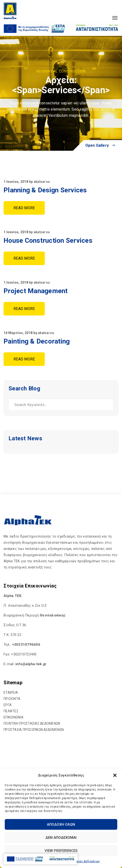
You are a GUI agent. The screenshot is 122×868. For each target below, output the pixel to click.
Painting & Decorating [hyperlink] (37, 341)
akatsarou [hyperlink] (42, 182)
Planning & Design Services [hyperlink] (45, 190)
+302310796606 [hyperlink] (26, 645)
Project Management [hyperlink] (36, 291)
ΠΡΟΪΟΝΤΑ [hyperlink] (12, 699)
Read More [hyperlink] (24, 208)
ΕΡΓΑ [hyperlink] (8, 705)
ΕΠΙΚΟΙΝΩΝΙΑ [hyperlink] (14, 717)
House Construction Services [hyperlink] (48, 240)
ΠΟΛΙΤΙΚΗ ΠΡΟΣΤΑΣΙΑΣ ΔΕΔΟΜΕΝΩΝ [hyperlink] (32, 723)
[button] (115, 775)
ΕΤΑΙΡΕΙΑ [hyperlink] (11, 693)
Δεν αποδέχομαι (61, 838)
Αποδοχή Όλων (61, 824)
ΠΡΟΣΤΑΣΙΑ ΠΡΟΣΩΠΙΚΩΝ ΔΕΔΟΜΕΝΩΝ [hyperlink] (34, 730)
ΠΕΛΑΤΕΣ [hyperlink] (11, 711)
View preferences (61, 851)
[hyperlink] (10, 11)
